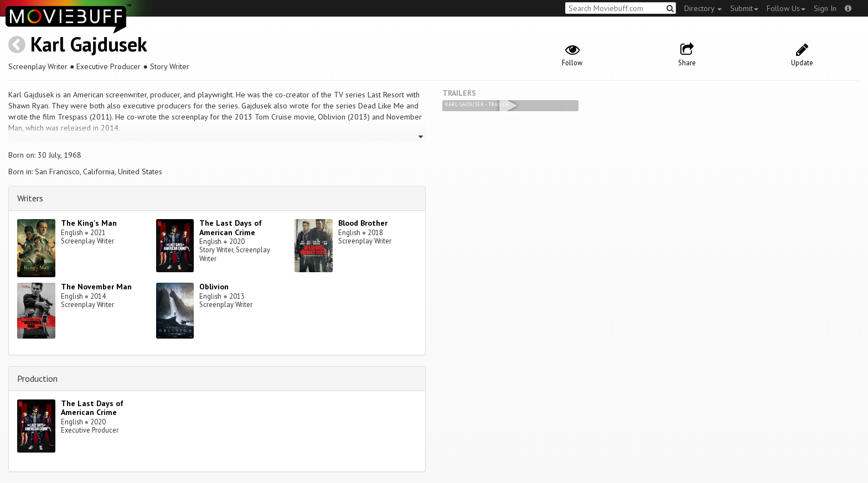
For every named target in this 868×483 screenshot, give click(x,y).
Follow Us (786, 8)
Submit (744, 8)
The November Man (96, 287)
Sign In (825, 8)
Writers (30, 198)
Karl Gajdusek (89, 44)
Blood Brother (363, 223)
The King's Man (89, 223)
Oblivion (214, 287)
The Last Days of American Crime (231, 228)
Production (37, 378)
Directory (703, 8)
